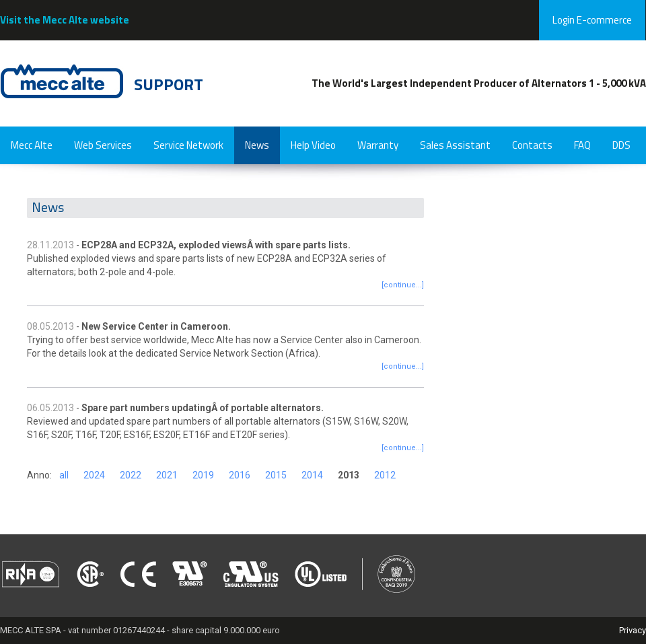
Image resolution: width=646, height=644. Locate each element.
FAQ (582, 145)
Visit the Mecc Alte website (65, 20)
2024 (94, 475)
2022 (131, 475)
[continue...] (403, 285)
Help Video (313, 145)
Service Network (188, 145)
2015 (276, 475)
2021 (167, 475)
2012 (385, 475)
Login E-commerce (592, 20)
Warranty (378, 145)
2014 (312, 475)
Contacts (532, 145)
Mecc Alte (32, 145)
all (64, 475)
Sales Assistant (455, 145)
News (257, 145)
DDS (621, 145)
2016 (240, 475)
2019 (203, 475)
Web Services (103, 145)
